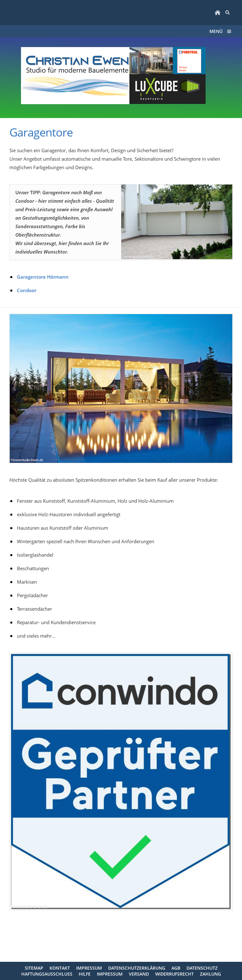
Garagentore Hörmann (43, 277)
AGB (176, 968)
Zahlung (210, 974)
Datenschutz (202, 968)
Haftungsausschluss (47, 974)
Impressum (89, 968)
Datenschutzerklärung (137, 968)
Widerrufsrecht (174, 974)
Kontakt (60, 968)
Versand (139, 974)
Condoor (27, 290)
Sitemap (34, 968)
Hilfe (85, 974)
